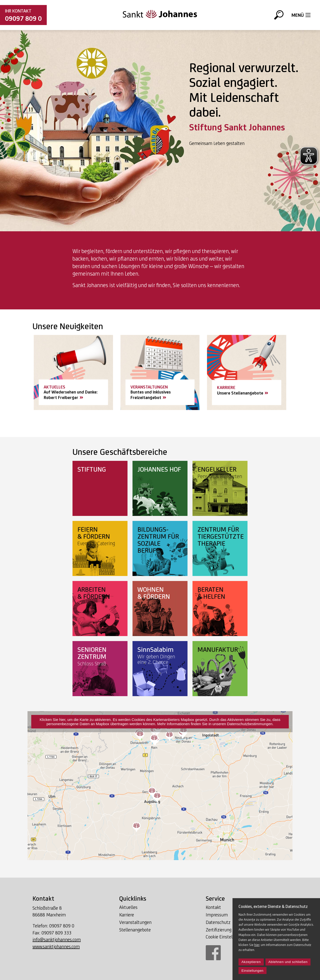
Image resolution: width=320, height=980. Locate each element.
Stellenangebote (135, 930)
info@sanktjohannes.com (57, 939)
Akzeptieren (251, 962)
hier (257, 945)
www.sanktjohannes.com (56, 946)
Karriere (127, 915)
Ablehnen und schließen (288, 962)
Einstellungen (252, 971)
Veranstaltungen (135, 922)
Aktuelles (128, 907)
